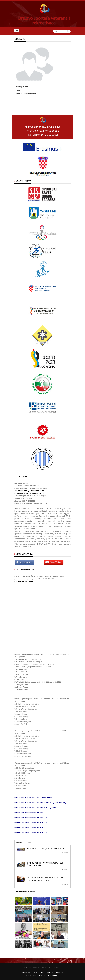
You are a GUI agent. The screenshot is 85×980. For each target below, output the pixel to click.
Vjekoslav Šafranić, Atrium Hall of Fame (46, 849)
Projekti (42, 975)
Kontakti (59, 973)
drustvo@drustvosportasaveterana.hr (32, 493)
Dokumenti (32, 975)
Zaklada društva (47, 973)
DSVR (35, 973)
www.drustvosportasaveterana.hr (30, 491)
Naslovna (26, 973)
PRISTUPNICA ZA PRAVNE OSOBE (43, 131)
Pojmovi (29, 842)
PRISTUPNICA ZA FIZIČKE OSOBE (43, 135)
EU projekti (53, 975)
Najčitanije (20, 842)
